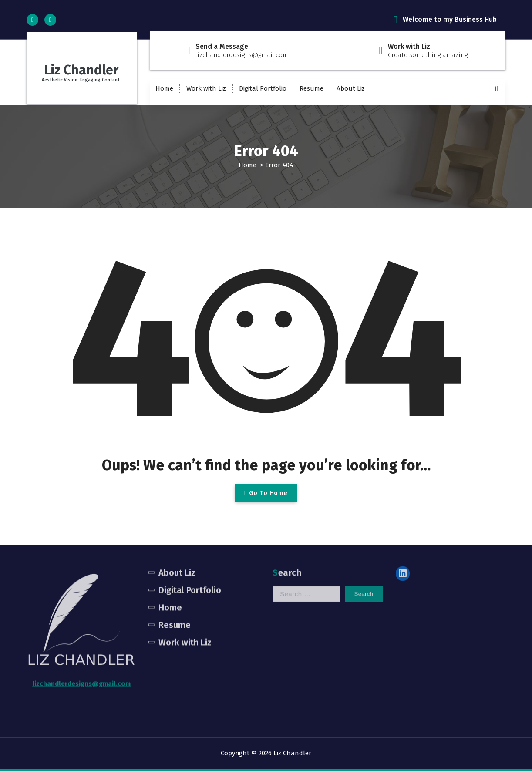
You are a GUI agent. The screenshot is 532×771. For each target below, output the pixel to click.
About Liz (351, 88)
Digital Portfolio (263, 88)
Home (164, 88)
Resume (311, 88)
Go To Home (266, 493)
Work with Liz (206, 88)
